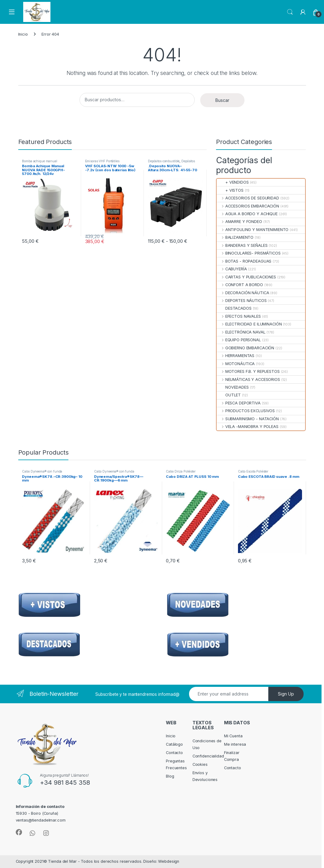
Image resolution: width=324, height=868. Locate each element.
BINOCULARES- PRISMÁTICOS (248, 253)
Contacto (174, 753)
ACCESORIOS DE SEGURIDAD (248, 198)
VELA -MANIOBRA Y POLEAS (247, 427)
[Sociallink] (19, 832)
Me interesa (235, 744)
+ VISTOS (230, 190)
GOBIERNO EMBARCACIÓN (245, 348)
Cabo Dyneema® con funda (42, 471)
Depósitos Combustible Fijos (171, 163)
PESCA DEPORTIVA (238, 403)
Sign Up (286, 694)
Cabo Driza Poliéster (181, 471)
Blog (170, 776)
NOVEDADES (233, 387)
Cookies (200, 764)
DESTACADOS (234, 308)
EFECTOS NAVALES (239, 316)
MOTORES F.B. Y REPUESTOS (248, 371)
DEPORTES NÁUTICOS (242, 301)
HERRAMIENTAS (235, 356)
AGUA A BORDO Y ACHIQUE (247, 214)
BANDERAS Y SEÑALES (242, 245)
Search (290, 12)
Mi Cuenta (233, 736)
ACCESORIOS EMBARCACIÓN (248, 206)
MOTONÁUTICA (236, 364)
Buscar (222, 100)
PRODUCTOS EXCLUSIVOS (246, 411)
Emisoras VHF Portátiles (102, 161)
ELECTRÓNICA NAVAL (241, 332)
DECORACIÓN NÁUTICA (243, 293)
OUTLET (229, 395)
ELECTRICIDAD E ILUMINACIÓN (249, 324)
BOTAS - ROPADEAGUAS (244, 261)
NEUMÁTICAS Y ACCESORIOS (248, 379)
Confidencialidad (208, 756)
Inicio (23, 34)
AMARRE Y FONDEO (239, 222)
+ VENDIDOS (233, 182)
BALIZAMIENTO (235, 237)
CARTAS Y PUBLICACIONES (246, 277)
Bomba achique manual (39, 161)
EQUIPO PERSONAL (239, 340)
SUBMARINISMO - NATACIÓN (248, 419)
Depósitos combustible (164, 161)
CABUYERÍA (232, 269)
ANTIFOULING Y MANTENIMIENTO (253, 230)
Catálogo (174, 744)
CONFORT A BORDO (240, 285)
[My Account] (303, 12)
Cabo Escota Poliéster (253, 471)
